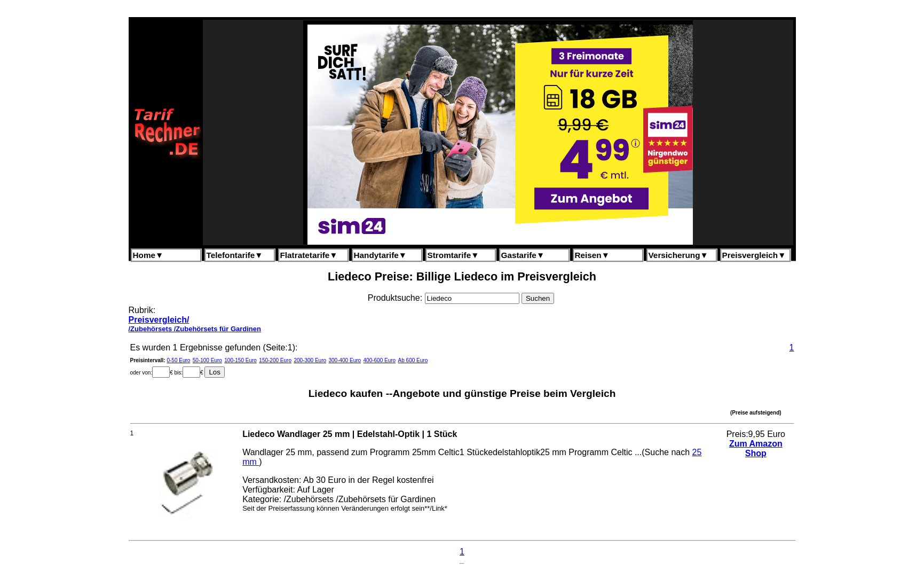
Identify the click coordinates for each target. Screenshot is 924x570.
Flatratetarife (309, 255)
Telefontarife (235, 255)
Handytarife (380, 255)
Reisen (592, 255)
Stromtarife (453, 255)
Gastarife (523, 255)
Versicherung (678, 255)
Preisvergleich (754, 255)
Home (148, 255)
